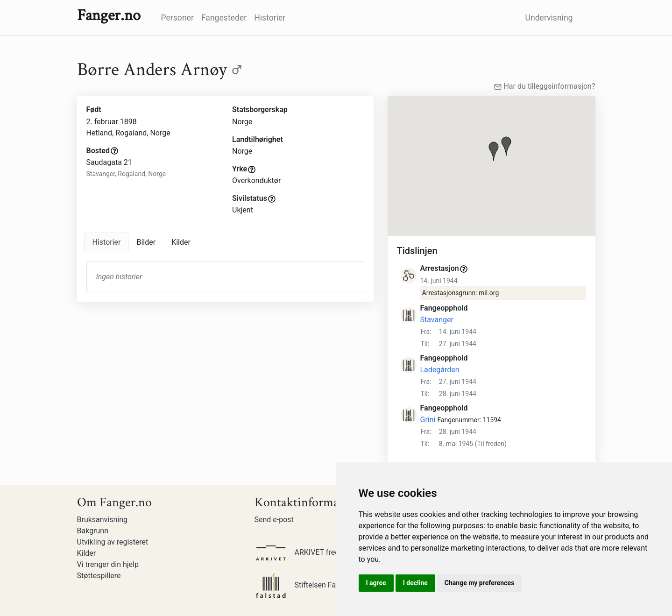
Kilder (87, 553)
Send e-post (274, 520)
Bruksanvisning (103, 520)
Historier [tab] (107, 242)
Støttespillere (99, 576)
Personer (177, 18)
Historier (270, 18)
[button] (494, 151)
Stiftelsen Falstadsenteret (317, 585)
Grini (428, 420)
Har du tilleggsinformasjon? (545, 86)
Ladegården (440, 370)
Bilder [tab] (146, 242)
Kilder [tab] (181, 242)
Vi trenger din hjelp (108, 564)
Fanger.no (109, 15)
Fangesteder (224, 18)
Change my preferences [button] (479, 583)
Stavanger (437, 320)
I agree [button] (376, 583)
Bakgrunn (93, 531)
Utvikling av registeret (113, 542)
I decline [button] (415, 583)
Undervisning (549, 18)
